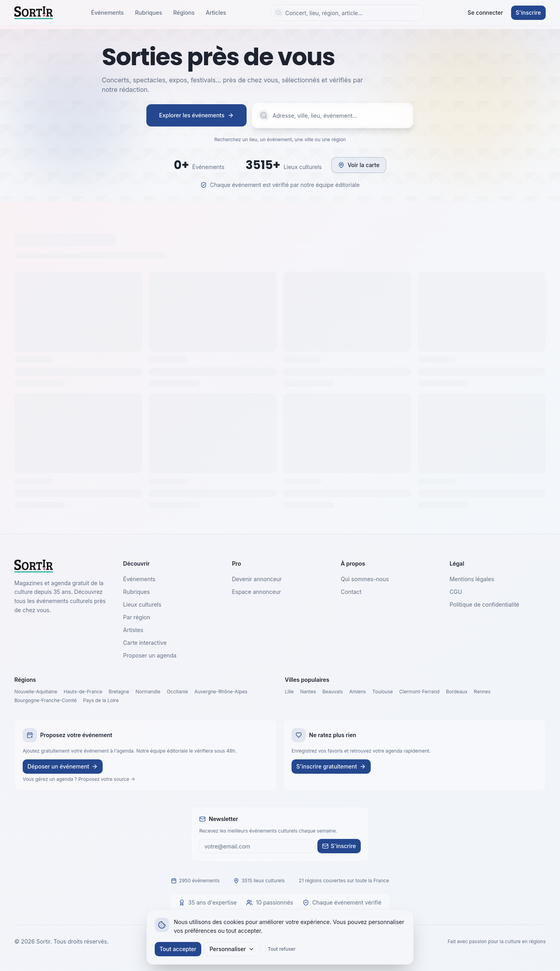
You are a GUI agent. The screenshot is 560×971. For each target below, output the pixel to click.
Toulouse (383, 692)
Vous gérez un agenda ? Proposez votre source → (79, 779)
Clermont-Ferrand (419, 692)
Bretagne (119, 692)
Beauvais (333, 692)
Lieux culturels (142, 604)
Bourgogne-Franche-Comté (46, 700)
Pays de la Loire (101, 700)
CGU (456, 592)
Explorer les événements (196, 115)
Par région (137, 617)
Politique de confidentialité (484, 604)
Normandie (148, 692)
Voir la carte (359, 165)
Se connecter (485, 13)
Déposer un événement (63, 766)
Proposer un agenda (150, 655)
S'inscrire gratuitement (331, 766)
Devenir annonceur (257, 579)
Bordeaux (457, 692)
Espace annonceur (256, 592)
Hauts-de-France (83, 692)
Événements (107, 13)
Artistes (133, 630)
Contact (351, 592)
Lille (289, 692)
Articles (216, 13)
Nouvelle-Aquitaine (36, 692)
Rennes (482, 692)
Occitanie (177, 692)
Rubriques (148, 13)
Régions (184, 13)
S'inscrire (528, 13)
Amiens (358, 692)
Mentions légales (472, 579)
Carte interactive (145, 643)
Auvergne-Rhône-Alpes (221, 692)
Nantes (308, 692)
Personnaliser (232, 949)
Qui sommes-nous (365, 579)
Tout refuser (282, 949)
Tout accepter (178, 949)
